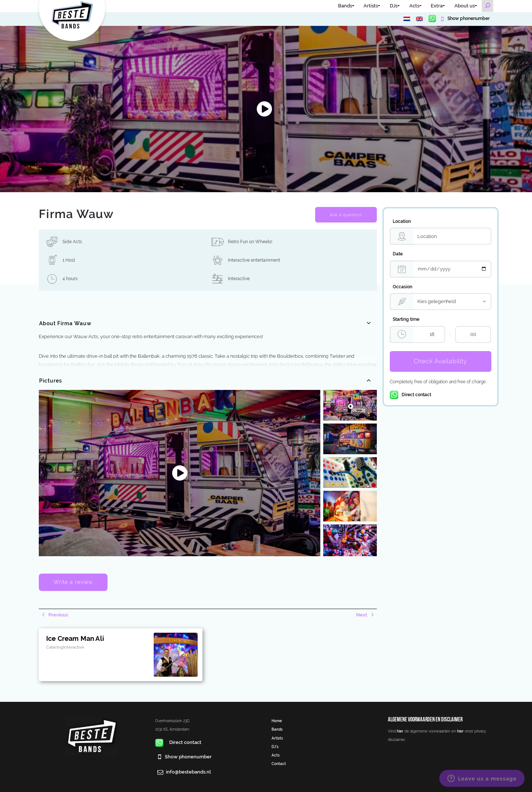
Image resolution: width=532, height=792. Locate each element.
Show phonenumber (468, 18)
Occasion (403, 287)
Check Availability (441, 361)
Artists (371, 6)
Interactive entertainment (254, 260)
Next (362, 615)
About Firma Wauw (65, 323)
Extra (437, 6)
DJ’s (275, 747)
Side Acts (72, 242)
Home (277, 721)
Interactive (239, 279)
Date (398, 254)
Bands (345, 6)
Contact (279, 764)
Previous (58, 615)
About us (465, 6)
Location (402, 221)
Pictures (51, 381)
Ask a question (346, 215)
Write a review (73, 582)
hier (400, 731)
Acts (414, 6)
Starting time (406, 319)
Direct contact (410, 395)
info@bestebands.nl (188, 772)
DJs (394, 6)
